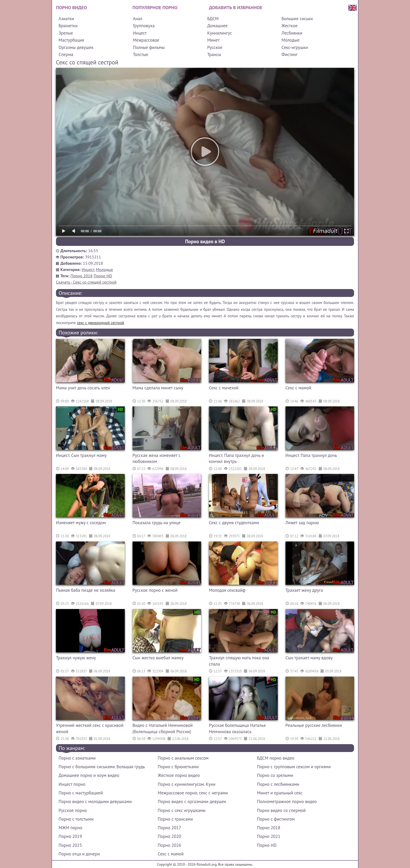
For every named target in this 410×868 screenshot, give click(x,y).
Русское (215, 47)
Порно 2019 (70, 836)
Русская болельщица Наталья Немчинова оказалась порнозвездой (237, 729)
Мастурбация (71, 40)
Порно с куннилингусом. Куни (186, 784)
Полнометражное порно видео (287, 801)
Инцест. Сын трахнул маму (81, 455)
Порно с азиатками (77, 758)
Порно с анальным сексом (183, 758)
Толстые (141, 54)
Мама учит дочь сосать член (83, 388)
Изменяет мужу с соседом (81, 523)
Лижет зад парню (302, 523)
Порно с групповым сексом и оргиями (294, 767)
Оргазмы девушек (76, 47)
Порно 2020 (169, 836)
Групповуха (144, 26)
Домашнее (217, 26)
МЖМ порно (70, 828)
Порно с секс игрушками (181, 810)
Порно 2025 (70, 845)
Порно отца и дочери (79, 854)
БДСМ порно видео (276, 758)
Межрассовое (146, 40)
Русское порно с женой (155, 590)
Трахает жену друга (304, 590)
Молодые (291, 40)
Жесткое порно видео (179, 775)
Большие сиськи (297, 19)
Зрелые (66, 33)
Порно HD (103, 276)
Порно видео (71, 7)
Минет (213, 40)
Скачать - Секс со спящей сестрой (86, 282)
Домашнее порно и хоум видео (89, 775)
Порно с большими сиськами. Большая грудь (102, 767)
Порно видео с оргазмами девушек (192, 801)
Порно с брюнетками (178, 767)
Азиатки (66, 19)
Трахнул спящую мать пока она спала (239, 661)
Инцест (140, 33)
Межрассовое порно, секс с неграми (193, 793)
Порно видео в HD (205, 241)
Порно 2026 (169, 845)
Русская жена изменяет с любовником (157, 458)
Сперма (66, 54)
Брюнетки (68, 26)
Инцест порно (72, 784)
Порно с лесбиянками (278, 784)
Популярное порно (155, 7)
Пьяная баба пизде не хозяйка (86, 590)
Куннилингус (220, 33)
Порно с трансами (175, 819)
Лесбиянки (292, 33)
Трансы (214, 54)
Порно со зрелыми (275, 775)
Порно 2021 (269, 836)
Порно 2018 (82, 276)
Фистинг (290, 54)
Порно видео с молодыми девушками (95, 801)
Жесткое (290, 26)
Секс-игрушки (295, 47)
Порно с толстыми (76, 819)
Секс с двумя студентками (234, 523)
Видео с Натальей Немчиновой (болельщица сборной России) (163, 728)
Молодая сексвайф (227, 590)
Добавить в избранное (236, 7)
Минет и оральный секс (280, 793)
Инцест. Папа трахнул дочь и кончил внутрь (236, 458)
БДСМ (213, 19)
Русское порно (73, 810)
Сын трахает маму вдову (309, 658)
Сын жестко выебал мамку (158, 658)
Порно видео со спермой (281, 810)
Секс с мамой (298, 388)
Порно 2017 (169, 828)
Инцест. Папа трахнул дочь (311, 455)
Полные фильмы (149, 47)
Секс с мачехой (224, 388)
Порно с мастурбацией (81, 793)
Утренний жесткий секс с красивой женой (90, 728)
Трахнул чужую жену (76, 658)
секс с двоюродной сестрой (100, 323)
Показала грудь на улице (157, 523)
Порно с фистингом (276, 819)
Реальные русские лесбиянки (314, 725)
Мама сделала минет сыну (158, 388)
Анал (138, 19)
